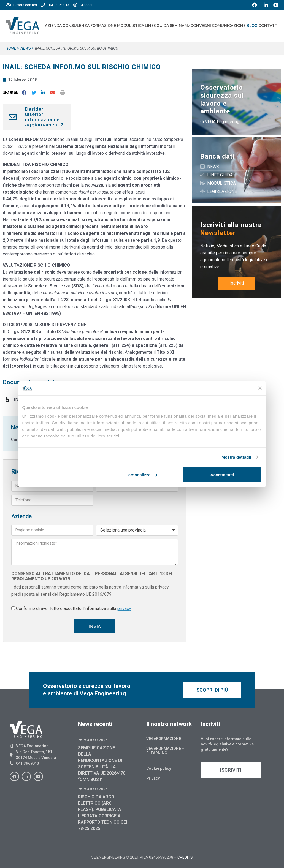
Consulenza (76, 26)
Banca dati (217, 156)
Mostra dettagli (236, 457)
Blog (252, 26)
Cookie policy (159, 768)
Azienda (53, 26)
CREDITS (185, 857)
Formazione (103, 26)
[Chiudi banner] (260, 388)
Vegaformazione (164, 739)
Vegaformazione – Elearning (165, 751)
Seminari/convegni (190, 26)
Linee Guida (157, 26)
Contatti (268, 26)
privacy (124, 609)
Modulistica (131, 26)
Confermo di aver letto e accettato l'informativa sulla (74, 609)
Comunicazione (229, 26)
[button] (12, 93)
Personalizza (141, 474)
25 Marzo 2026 (93, 740)
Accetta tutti (222, 474)
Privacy (153, 778)
